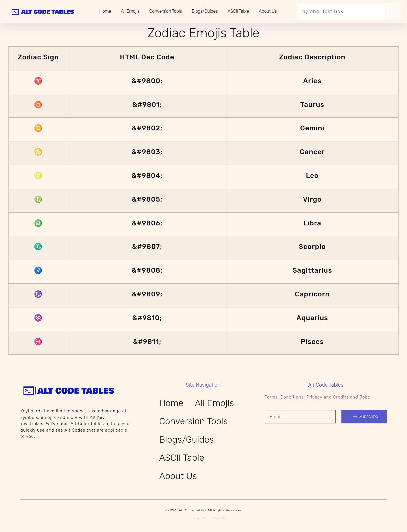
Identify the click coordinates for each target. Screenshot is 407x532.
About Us (268, 11)
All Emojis (130, 11)
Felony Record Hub (201, 518)
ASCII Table (238, 11)
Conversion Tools (165, 11)
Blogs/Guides (205, 11)
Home (105, 11)
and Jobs (360, 397)
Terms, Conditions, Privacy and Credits (307, 397)
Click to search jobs (218, 518)
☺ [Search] (393, 11)
